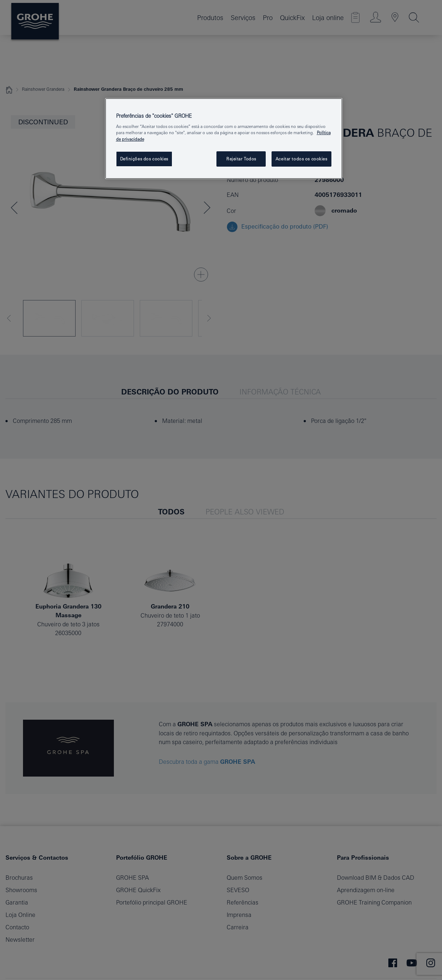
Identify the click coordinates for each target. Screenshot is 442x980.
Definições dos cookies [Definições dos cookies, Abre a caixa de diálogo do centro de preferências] (144, 159)
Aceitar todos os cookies (301, 159)
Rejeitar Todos (241, 159)
